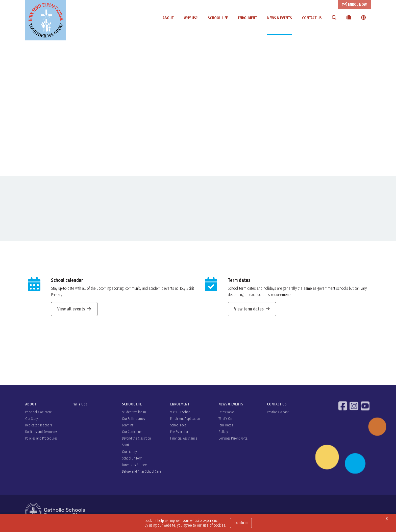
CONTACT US (312, 18)
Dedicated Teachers (39, 428)
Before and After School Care (142, 474)
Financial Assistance (184, 441)
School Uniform (132, 461)
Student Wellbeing (134, 415)
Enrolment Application (185, 421)
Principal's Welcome (39, 415)
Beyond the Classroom (137, 441)
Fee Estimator (179, 434)
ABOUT (168, 18)
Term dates (239, 283)
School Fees (178, 428)
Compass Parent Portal (233, 441)
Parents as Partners (135, 467)
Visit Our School (181, 415)
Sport (126, 448)
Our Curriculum (132, 434)
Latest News (226, 415)
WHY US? (191, 18)
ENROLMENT (247, 18)
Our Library (129, 454)
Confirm (241, 523)
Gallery (223, 434)
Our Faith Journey (133, 421)
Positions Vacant (278, 415)
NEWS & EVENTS (280, 18)
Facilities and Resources (41, 434)
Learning (128, 428)
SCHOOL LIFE (218, 18)
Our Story (31, 421)
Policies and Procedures (41, 441)
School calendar (67, 283)
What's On (225, 421)
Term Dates (226, 428)
